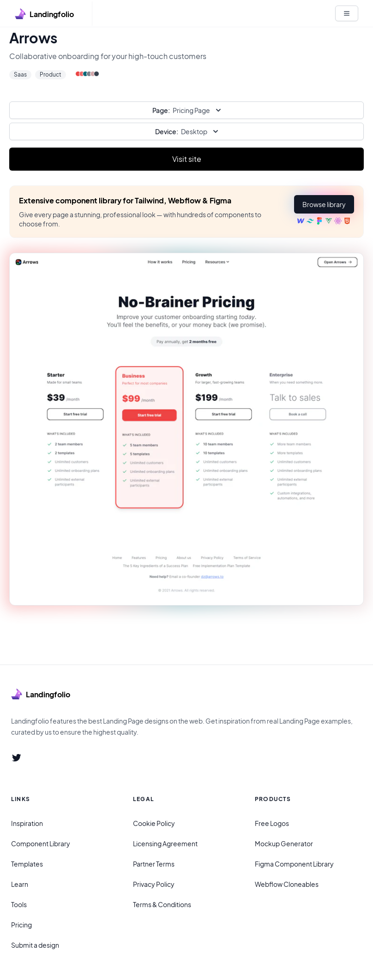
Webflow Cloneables (287, 884)
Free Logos (272, 823)
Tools (19, 904)
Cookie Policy (154, 823)
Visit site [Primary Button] (187, 159)
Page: (161, 110)
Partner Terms (154, 864)
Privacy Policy (154, 884)
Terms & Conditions (162, 904)
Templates (27, 864)
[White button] (347, 13)
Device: (167, 131)
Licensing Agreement (165, 843)
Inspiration (27, 823)
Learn (20, 884)
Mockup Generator (284, 843)
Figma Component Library (294, 864)
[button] (324, 204)
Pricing (21, 925)
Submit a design (35, 945)
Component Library (41, 843)
